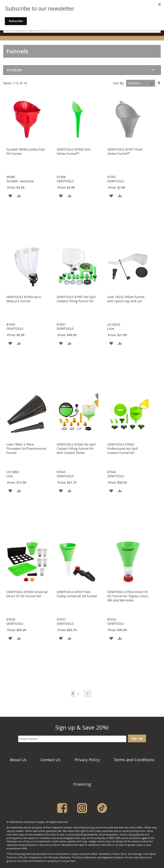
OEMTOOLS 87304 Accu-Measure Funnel (24, 299)
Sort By (118, 83)
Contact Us (50, 760)
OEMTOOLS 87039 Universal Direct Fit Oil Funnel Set (27, 594)
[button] (10, 196)
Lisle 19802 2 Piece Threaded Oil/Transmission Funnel (26, 449)
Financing (82, 784)
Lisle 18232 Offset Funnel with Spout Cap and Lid (126, 299)
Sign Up (137, 738)
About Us (18, 760)
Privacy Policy (87, 760)
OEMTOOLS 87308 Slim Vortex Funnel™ (74, 151)
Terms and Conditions (134, 760)
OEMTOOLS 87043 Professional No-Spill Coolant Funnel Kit (123, 449)
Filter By (15, 70)
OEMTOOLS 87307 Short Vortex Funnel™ (125, 151)
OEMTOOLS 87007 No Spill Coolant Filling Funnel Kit (76, 299)
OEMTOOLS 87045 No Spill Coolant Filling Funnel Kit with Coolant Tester (76, 449)
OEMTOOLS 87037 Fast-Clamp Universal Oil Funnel (77, 594)
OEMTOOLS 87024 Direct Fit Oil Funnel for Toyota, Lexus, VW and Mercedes (128, 596)
